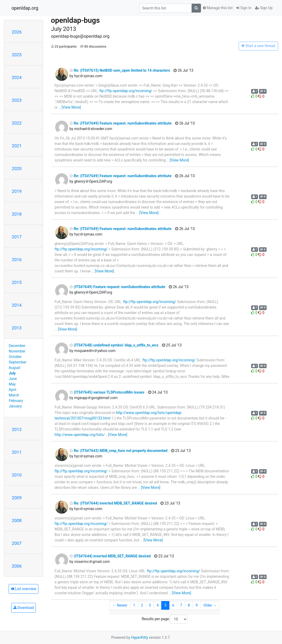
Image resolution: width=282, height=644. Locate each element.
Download (24, 608)
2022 (17, 123)
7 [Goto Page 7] (181, 605)
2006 (17, 566)
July (12, 373)
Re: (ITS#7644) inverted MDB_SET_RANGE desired (113, 503)
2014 (17, 305)
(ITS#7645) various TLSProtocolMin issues (107, 392)
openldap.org (25, 8)
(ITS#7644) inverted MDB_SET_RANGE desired (110, 556)
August (15, 368)
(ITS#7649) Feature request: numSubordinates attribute (117, 287)
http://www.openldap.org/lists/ (80, 435)
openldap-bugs (75, 20)
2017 (17, 237)
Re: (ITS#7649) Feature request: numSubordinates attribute (120, 123)
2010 (17, 475)
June (13, 379)
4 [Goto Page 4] (158, 605)
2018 (17, 214)
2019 (17, 191)
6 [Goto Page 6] (173, 605)
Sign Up (264, 8)
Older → (210, 605)
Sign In (244, 8)
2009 (17, 498)
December (17, 346)
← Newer (120, 605)
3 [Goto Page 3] (150, 605)
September (18, 362)
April (13, 390)
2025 (17, 55)
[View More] (71, 107)
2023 (17, 100)
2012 (17, 429)
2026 (17, 32)
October (15, 357)
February (16, 401)
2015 (17, 282)
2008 (17, 520)
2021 (17, 146)
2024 (17, 77)
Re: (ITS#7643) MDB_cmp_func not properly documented (119, 451)
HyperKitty (140, 637)
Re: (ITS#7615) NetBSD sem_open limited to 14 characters (120, 70)
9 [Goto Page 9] (197, 605)
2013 (17, 328)
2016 (17, 260)
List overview (24, 589)
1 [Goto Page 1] (134, 605)
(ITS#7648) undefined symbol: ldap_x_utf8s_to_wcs (114, 345)
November (17, 351)
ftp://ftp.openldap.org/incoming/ (126, 91)
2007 (17, 543)
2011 (17, 452)
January (15, 406)
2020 (17, 169)
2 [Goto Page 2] (142, 605)
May (12, 384)
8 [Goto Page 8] (189, 605)
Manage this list (218, 8)
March (14, 395)
